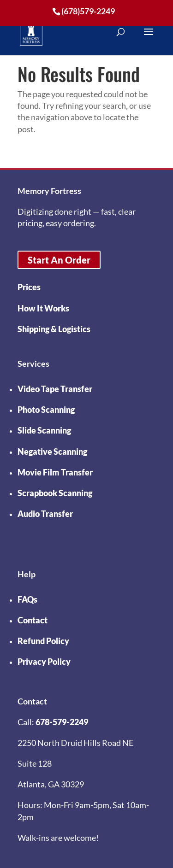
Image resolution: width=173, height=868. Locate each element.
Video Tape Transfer (55, 389)
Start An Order (59, 260)
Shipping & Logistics (54, 329)
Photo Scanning (46, 410)
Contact (33, 620)
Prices (29, 287)
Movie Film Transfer (55, 472)
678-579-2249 (62, 722)
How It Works (43, 308)
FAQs (27, 599)
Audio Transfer (45, 514)
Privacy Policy (44, 662)
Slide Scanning (44, 430)
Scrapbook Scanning (55, 493)
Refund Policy (43, 641)
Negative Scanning (52, 452)
